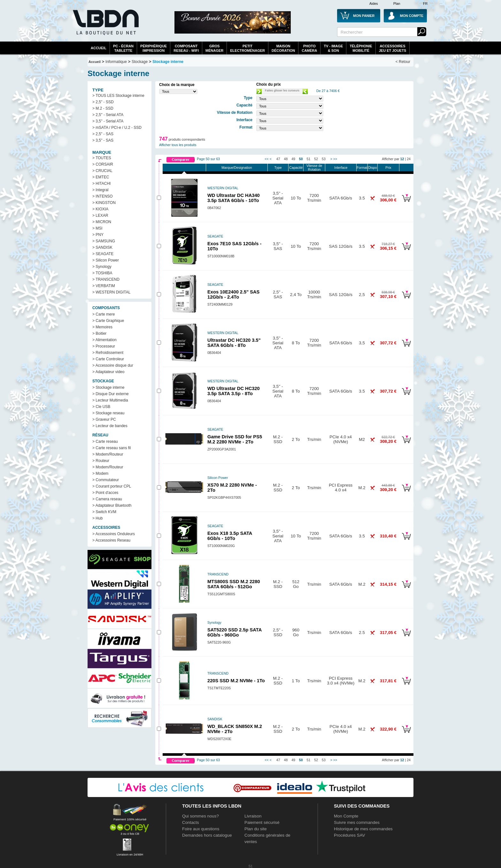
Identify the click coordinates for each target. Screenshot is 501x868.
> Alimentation (104, 340)
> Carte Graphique (108, 321)
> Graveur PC (104, 419)
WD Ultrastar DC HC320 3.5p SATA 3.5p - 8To (234, 391)
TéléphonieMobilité (361, 48)
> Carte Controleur (108, 359)
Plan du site (256, 829)
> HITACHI (101, 184)
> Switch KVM (104, 512)
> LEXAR (100, 215)
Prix (388, 168)
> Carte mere (104, 314)
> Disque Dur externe (111, 394)
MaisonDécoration (283, 48)
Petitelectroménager (247, 48)
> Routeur (101, 461)
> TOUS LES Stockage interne (118, 96)
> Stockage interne (108, 387)
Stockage (140, 62)
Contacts (191, 822)
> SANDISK (102, 247)
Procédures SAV (350, 835)
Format (362, 168)
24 (409, 159)
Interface (341, 168)
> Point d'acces (105, 493)
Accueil (99, 48)
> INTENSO (103, 196)
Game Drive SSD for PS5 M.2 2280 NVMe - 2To (235, 439)
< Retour (403, 62)
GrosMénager (214, 48)
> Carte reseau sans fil (112, 448)
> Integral (100, 190)
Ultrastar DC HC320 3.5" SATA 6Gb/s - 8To (234, 343)
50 (301, 159)
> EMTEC (101, 177)
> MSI (97, 228)
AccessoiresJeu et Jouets (393, 48)
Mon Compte (346, 816)
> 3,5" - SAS (103, 140)
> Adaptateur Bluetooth (112, 505)
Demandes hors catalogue (207, 835)
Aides (374, 4)
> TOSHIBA (102, 273)
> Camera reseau (107, 499)
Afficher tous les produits (178, 145)
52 (316, 159)
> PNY (98, 235)
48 (286, 159)
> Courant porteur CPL (112, 486)
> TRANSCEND (106, 279)
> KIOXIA (100, 209)
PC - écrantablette (123, 48)
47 (278, 159)
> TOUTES (102, 158)
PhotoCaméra (309, 48)
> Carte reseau (105, 442)
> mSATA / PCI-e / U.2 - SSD (117, 128)
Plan (397, 4)
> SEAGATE (103, 254)
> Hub (97, 518)
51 (309, 159)
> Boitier (99, 333)
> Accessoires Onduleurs (114, 534)
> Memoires (102, 327)
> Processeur (104, 346)
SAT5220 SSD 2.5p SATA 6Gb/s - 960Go (235, 632)
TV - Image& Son (333, 48)
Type (278, 168)
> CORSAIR (103, 164)
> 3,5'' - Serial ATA (108, 121)
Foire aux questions (201, 829)
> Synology (102, 267)
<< (266, 159)
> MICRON (102, 222)
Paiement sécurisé (262, 822)
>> (335, 159)
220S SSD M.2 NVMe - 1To (236, 681)
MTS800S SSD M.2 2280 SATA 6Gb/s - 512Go (234, 584)
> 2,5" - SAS (103, 134)
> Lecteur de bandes (110, 426)
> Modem (100, 473)
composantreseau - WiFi (186, 48)
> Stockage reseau (108, 413)
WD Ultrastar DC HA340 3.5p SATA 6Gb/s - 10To (234, 198)
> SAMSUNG (104, 241)
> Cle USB (101, 407)
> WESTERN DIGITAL (111, 292)
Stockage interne (168, 62)
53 (324, 159)
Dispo (372, 168)
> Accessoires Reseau (111, 540)
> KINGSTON (104, 203)
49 (293, 159)
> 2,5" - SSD (103, 102)
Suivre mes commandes (357, 822)
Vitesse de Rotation (314, 168)
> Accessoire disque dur (113, 365)
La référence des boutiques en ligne (105, 26)
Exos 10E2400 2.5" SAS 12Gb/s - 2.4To (233, 294)
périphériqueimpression (154, 48)
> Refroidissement (108, 353)
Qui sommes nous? (200, 816)
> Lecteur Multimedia (110, 400)
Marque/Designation (237, 168)
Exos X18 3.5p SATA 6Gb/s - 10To (230, 536)
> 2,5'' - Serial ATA (108, 115)
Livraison (253, 816)
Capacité (296, 168)
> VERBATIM (104, 286)
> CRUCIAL (102, 171)
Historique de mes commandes (363, 829)
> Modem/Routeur (108, 454)
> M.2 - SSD (103, 108)
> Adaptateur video (108, 372)
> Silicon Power (106, 260)
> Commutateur (106, 480)
